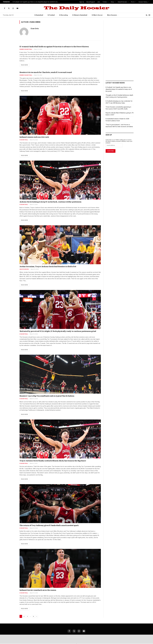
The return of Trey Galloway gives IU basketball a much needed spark (43, 526)
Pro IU (133, 2)
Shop (113, 2)
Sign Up (83, 2)
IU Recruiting (64, 15)
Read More (24, 65)
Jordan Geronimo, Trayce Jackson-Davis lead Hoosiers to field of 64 (43, 267)
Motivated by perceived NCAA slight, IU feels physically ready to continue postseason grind (50, 331)
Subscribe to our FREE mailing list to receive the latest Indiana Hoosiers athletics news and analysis (119, 141)
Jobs (100, 2)
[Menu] (149, 15)
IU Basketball (40, 15)
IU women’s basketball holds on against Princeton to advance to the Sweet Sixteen (47, 47)
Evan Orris (35, 29)
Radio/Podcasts (123, 2)
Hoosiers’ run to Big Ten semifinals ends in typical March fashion (42, 396)
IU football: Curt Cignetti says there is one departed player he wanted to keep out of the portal (36, 2)
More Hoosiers (111, 15)
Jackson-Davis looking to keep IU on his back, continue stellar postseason (44, 202)
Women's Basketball (25, 49)
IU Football (52, 15)
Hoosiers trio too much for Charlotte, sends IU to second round (41, 72)
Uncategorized (24, 269)
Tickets (105, 2)
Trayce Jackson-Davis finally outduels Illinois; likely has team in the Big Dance (46, 461)
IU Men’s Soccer (97, 15)
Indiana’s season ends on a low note (32, 137)
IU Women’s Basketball (80, 15)
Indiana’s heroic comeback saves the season (34, 590)
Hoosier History (143, 2)
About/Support (92, 2)
